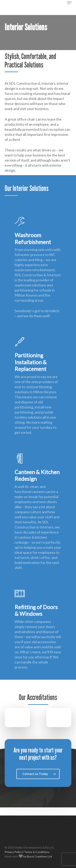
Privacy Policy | (14, 852)
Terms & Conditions (37, 852)
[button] (69, 3)
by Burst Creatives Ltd (37, 856)
